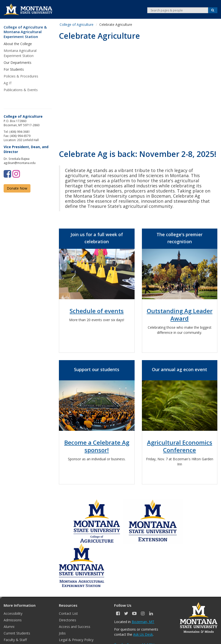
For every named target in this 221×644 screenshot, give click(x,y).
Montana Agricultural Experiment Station (20, 53)
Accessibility (13, 613)
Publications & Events (21, 90)
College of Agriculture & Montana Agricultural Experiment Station (25, 32)
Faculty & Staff (15, 640)
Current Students (17, 633)
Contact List (68, 613)
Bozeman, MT (143, 622)
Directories (68, 620)
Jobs (62, 633)
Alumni (9, 627)
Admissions (13, 620)
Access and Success (75, 627)
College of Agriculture (77, 24)
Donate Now (17, 188)
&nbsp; (138, 92)
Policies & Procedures (21, 76)
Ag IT (8, 83)
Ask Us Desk (143, 634)
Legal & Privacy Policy (76, 640)
